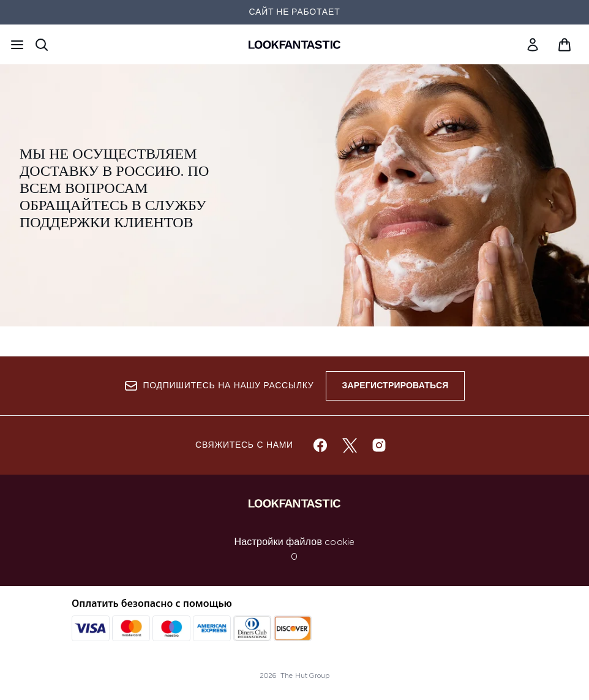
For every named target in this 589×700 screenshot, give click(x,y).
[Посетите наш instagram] (379, 445)
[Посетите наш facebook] (320, 445)
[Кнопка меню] (17, 45)
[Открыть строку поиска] (42, 45)
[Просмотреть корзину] (565, 45)
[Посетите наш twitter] (350, 445)
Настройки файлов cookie (295, 542)
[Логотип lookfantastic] (294, 45)
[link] (533, 45)
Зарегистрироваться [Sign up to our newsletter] (395, 386)
